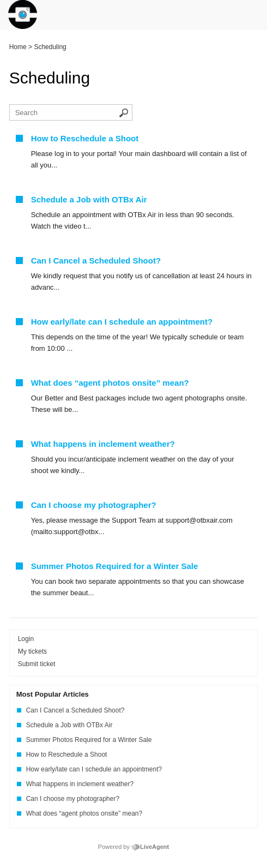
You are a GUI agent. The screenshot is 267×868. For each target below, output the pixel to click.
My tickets (32, 651)
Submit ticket (37, 664)
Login (26, 639)
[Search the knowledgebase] (71, 112)
